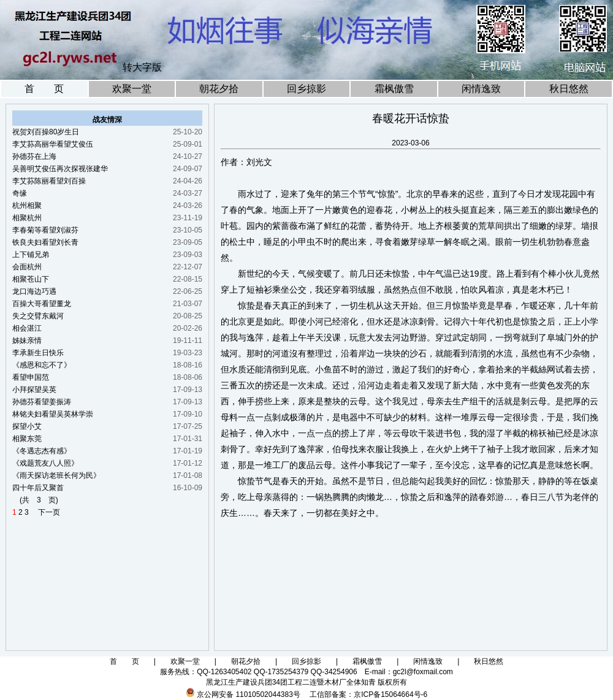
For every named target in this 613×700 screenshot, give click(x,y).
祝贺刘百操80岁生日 (46, 132)
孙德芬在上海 (34, 156)
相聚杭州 (27, 218)
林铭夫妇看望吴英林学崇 (53, 414)
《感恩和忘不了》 (42, 365)
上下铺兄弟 (31, 255)
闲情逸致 (481, 89)
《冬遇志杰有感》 (42, 451)
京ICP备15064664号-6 (390, 694)
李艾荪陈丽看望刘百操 (49, 181)
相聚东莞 (27, 439)
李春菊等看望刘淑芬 (45, 230)
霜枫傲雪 (394, 89)
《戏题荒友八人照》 (45, 463)
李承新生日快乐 (38, 353)
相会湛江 (27, 328)
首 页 (44, 89)
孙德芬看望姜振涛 (42, 402)
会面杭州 (27, 267)
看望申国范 (31, 377)
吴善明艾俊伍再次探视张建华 (60, 169)
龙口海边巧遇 (34, 291)
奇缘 (20, 193)
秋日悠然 (569, 89)
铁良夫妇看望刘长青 (45, 242)
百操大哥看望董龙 (42, 304)
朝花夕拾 (219, 89)
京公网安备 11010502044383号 (249, 694)
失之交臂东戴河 (38, 316)
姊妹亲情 (27, 340)
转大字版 (142, 67)
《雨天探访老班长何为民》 (56, 475)
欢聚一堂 (132, 89)
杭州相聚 (27, 206)
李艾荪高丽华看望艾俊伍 (53, 144)
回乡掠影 (306, 89)
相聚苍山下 (31, 279)
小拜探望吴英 (34, 390)
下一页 (45, 512)
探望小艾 (27, 426)
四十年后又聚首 (38, 488)
